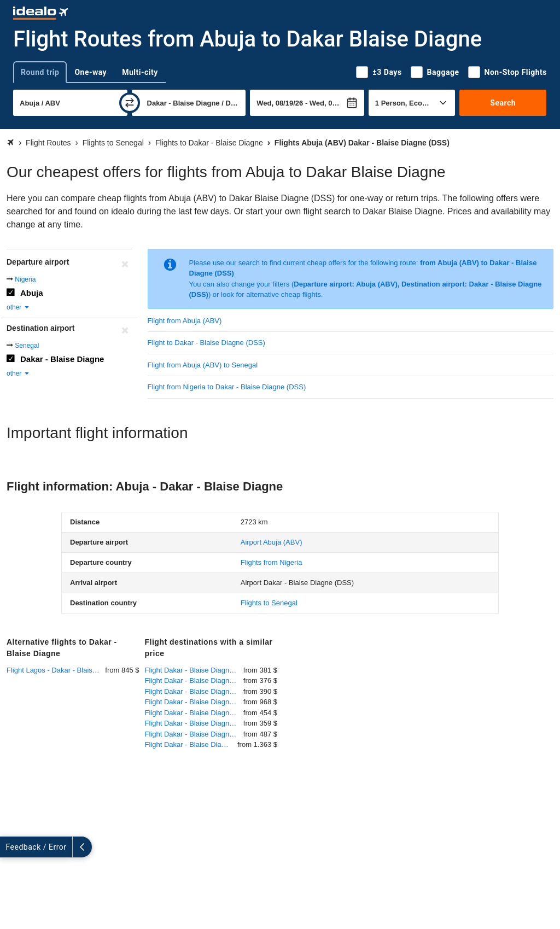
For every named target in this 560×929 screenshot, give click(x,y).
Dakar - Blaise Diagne (62, 359)
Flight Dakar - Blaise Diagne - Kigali (194, 702)
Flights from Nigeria (272, 562)
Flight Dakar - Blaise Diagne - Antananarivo (191, 744)
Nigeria (25, 279)
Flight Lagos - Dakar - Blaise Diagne (56, 670)
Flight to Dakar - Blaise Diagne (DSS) (206, 343)
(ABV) (272, 542)
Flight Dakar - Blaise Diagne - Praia (194, 691)
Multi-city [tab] (140, 72)
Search (503, 103)
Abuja (32, 293)
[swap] (130, 103)
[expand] (10, 847)
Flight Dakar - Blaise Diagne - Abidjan (194, 713)
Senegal (27, 346)
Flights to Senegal (269, 603)
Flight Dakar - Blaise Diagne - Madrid (194, 680)
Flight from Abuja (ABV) (185, 321)
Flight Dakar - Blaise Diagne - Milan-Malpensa (194, 734)
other (18, 307)
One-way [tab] (91, 72)
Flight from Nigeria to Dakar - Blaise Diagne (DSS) (227, 387)
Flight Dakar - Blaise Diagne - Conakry (194, 670)
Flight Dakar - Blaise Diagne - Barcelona (194, 723)
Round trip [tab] (40, 72)
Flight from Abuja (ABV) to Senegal (203, 365)
